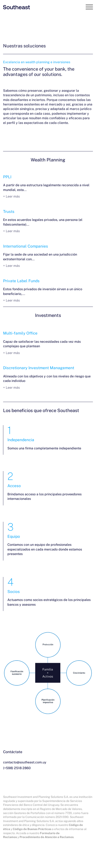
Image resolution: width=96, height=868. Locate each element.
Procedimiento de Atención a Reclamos (47, 837)
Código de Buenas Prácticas (32, 829)
